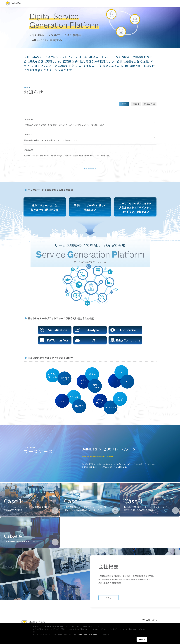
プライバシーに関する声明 (88, 634)
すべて (124, 104)
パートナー (80, 3)
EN (172, 3)
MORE (108, 603)
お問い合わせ (131, 3)
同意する (142, 639)
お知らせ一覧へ (90, 169)
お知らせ (136, 104)
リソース (111, 3)
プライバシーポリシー (151, 620)
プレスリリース (149, 104)
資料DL (150, 3)
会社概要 (65, 3)
